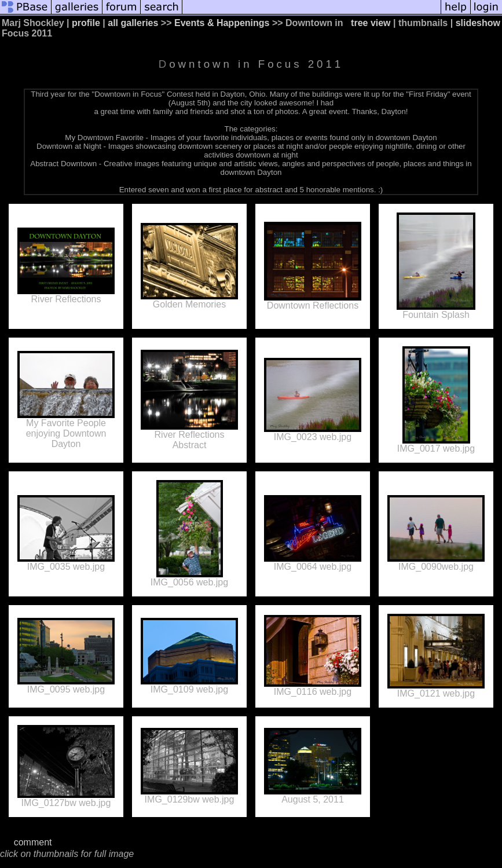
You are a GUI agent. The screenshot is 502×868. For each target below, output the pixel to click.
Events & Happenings (222, 23)
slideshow (478, 23)
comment (33, 842)
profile (86, 23)
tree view (371, 23)
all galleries (133, 23)
